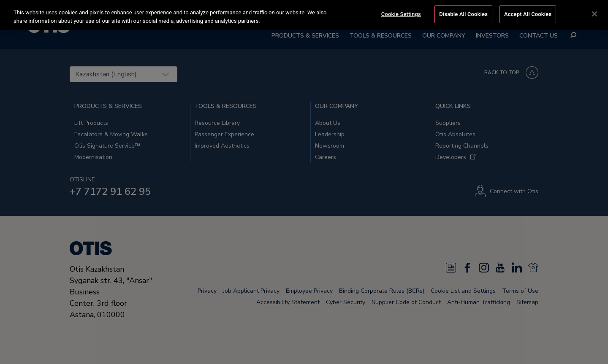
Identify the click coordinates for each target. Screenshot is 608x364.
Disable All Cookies (463, 13)
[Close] (594, 13)
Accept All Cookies (528, 13)
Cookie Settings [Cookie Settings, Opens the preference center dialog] (401, 13)
